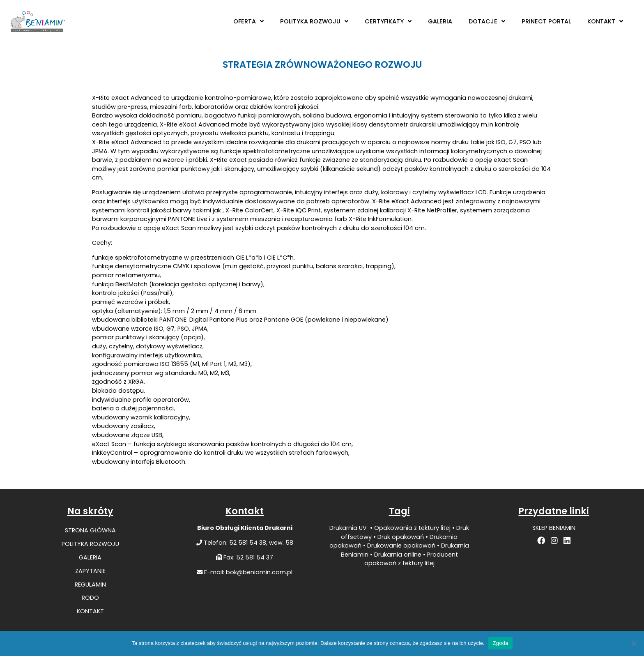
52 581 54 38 (248, 543)
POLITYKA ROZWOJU (314, 21)
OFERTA (248, 21)
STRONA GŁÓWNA (90, 530)
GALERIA (440, 21)
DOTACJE (487, 21)
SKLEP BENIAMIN (554, 528)
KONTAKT (605, 21)
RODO (90, 598)
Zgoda (500, 643)
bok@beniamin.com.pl (259, 572)
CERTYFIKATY (388, 21)
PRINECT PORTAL (546, 21)
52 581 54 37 (255, 557)
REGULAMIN (90, 585)
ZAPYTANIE (90, 571)
